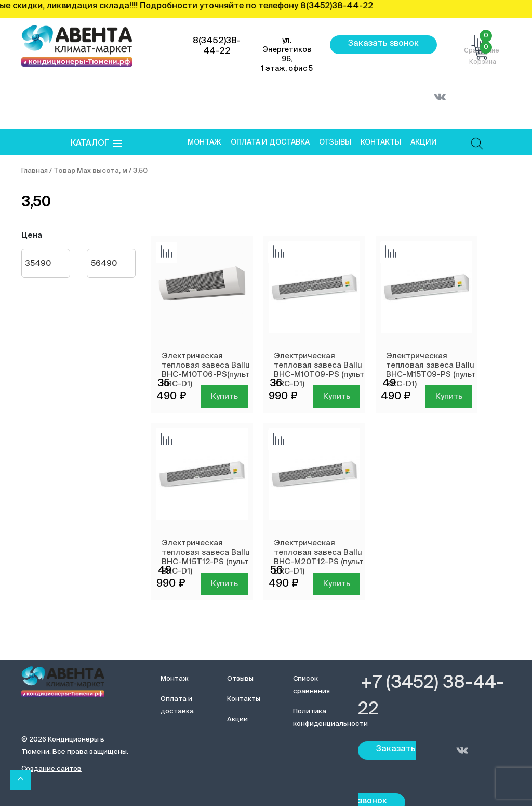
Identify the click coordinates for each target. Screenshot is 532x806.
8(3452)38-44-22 (217, 46)
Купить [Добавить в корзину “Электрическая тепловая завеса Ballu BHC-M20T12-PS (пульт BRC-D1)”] (337, 584)
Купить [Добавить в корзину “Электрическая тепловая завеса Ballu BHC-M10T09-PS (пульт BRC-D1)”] (337, 396)
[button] (96, 144)
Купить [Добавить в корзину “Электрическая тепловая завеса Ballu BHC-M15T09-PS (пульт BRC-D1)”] (449, 396)
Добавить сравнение (166, 253)
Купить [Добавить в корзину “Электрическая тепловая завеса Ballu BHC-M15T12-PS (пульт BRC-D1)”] (224, 584)
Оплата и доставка (270, 142)
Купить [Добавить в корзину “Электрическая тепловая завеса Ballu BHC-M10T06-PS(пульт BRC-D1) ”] (224, 396)
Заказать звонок (383, 44)
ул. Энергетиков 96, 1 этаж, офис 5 (287, 55)
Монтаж (204, 142)
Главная (35, 171)
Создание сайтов (51, 769)
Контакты (381, 142)
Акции (424, 142)
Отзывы (335, 142)
